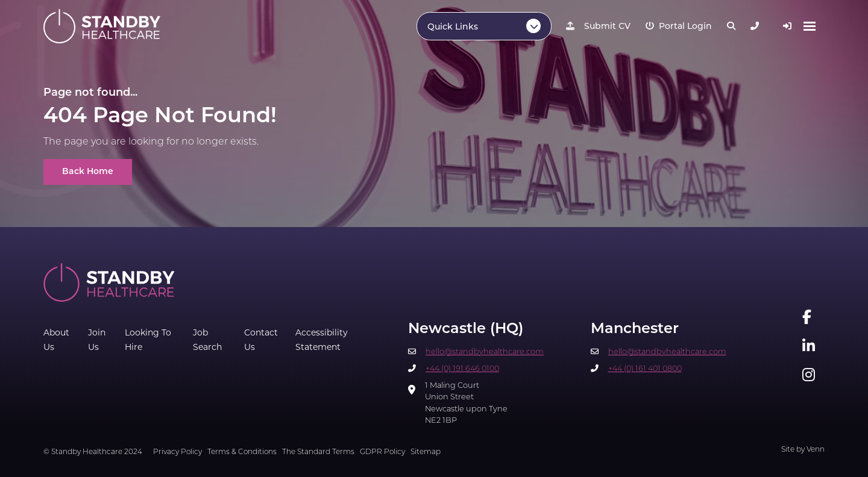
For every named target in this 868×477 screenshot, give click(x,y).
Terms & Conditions (242, 452)
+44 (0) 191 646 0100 (462, 369)
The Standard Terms (318, 452)
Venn (816, 450)
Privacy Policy (178, 452)
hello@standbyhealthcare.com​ (485, 352)
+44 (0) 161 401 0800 (645, 369)
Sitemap (426, 452)
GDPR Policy (382, 452)
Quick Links (453, 27)
